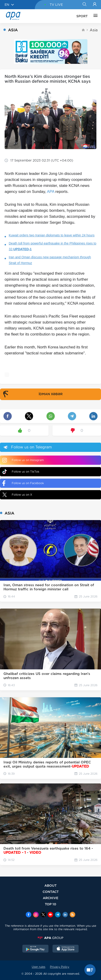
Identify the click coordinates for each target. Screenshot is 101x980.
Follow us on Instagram (23, 460)
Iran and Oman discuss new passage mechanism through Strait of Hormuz (50, 260)
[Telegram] (58, 915)
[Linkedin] (65, 915)
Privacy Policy (60, 967)
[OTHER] (94, 16)
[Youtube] (50, 915)
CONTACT (51, 892)
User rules (39, 967)
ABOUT (50, 885)
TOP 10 (50, 904)
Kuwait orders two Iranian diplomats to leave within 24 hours (52, 235)
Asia (94, 30)
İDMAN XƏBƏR (32, 394)
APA (51, 192)
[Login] (95, 5)
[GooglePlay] (35, 949)
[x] (43, 915)
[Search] (84, 5)
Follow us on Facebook (23, 483)
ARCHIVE (51, 898)
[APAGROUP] (50, 938)
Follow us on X (17, 495)
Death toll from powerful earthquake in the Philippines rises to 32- (53, 246)
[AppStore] (66, 949)
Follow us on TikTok (21, 472)
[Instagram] (36, 915)
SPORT (82, 16)
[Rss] (72, 915)
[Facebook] (29, 915)
